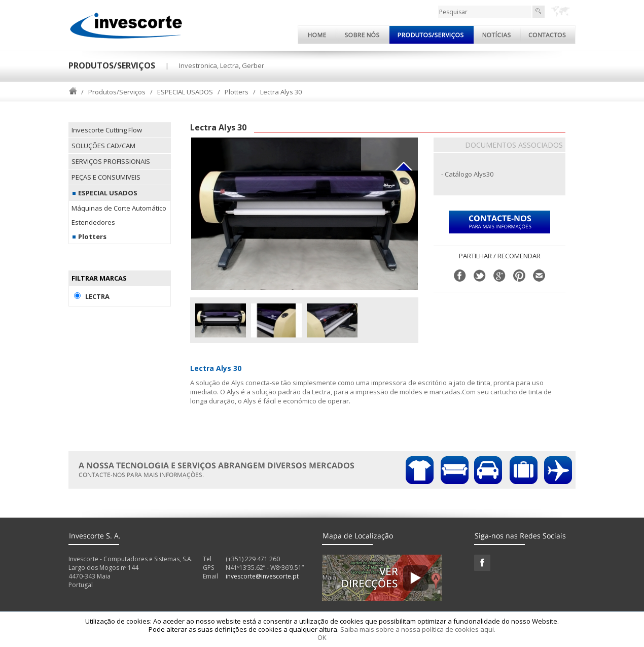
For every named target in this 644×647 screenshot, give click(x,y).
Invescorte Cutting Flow (107, 130)
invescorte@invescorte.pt (262, 576)
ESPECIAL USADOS (185, 92)
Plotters (237, 92)
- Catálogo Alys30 (467, 174)
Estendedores (93, 222)
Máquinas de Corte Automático (119, 208)
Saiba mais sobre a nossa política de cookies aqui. (418, 629)
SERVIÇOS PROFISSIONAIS (111, 161)
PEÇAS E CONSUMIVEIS (106, 177)
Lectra (97, 296)
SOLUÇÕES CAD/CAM (103, 146)
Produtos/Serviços (117, 92)
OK (322, 637)
